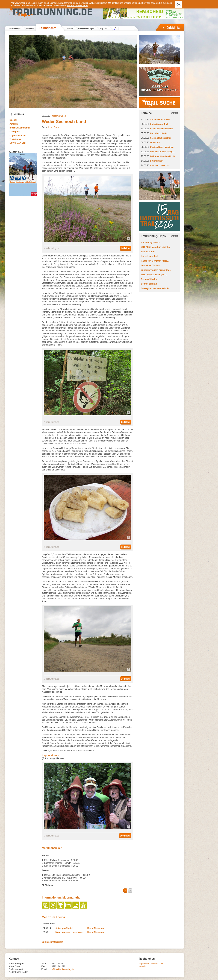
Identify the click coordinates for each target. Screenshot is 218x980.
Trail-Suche (15, 139)
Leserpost (15, 132)
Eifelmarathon (157, 161)
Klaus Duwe (54, 127)
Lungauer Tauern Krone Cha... (156, 270)
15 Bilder (126, 547)
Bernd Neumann (95, 928)
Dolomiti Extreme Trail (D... (163, 152)
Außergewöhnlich (64, 928)
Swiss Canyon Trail (159, 124)
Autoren (14, 124)
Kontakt (142, 966)
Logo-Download (18, 136)
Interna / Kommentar (20, 128)
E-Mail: (45, 969)
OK (179, 5)
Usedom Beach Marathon (162, 147)
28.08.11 (47, 932)
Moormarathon (59, 116)
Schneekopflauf (149, 284)
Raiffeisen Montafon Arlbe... (155, 261)
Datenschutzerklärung (78, 5)
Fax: (43, 966)
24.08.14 (47, 928)
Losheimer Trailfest (151, 265)
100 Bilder (125, 836)
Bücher (13, 120)
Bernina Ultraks (149, 279)
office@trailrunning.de (63, 969)
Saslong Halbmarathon (161, 138)
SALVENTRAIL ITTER (160, 119)
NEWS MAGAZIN (18, 143)
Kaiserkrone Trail (150, 256)
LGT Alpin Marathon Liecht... (163, 156)
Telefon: (45, 964)
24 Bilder (126, 248)
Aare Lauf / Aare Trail (160, 165)
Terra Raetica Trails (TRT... (154, 275)
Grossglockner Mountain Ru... (156, 288)
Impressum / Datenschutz (151, 964)
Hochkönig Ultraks (159, 133)
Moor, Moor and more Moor (69, 932)
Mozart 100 (155, 142)
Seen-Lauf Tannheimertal (162, 129)
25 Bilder (126, 422)
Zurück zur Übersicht (52, 942)
